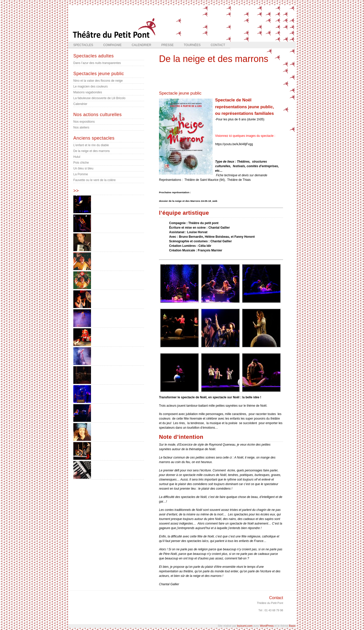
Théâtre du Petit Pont (270, 603)
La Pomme (81, 174)
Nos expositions (84, 122)
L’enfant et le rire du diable (91, 145)
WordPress (267, 626)
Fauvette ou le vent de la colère (94, 180)
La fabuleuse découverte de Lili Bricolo (99, 98)
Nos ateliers (81, 127)
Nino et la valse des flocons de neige (98, 81)
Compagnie (112, 45)
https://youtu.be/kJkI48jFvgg (234, 144)
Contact (218, 45)
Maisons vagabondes (88, 92)
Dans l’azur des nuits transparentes (97, 63)
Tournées (192, 45)
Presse (167, 45)
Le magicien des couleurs (90, 86)
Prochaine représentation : (175, 192)
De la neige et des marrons (92, 151)
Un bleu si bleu (83, 168)
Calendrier (141, 45)
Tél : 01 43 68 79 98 (271, 610)
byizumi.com (245, 626)
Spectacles (83, 45)
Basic (292, 626)
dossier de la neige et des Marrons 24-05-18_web (188, 201)
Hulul (77, 157)
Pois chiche (81, 163)
